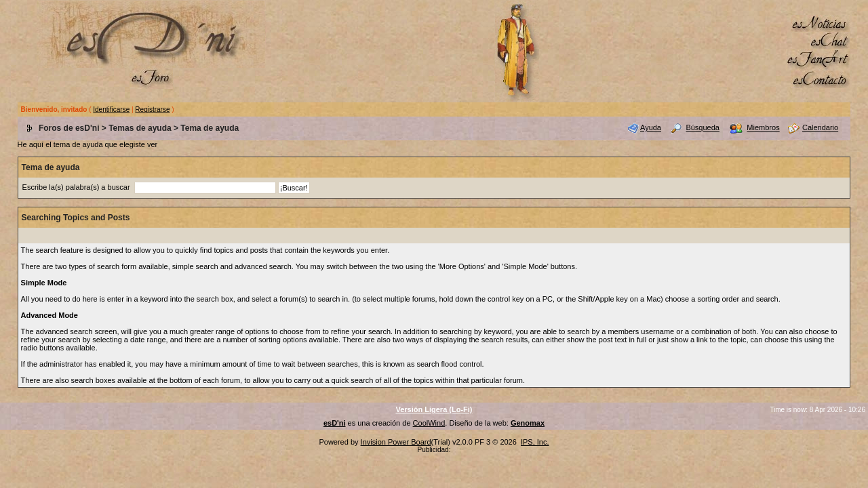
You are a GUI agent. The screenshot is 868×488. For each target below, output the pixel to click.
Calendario (820, 128)
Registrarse (152, 109)
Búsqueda (703, 128)
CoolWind (429, 423)
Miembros (763, 128)
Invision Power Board (396, 442)
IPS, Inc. (535, 442)
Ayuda (651, 128)
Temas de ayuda (140, 128)
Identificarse (111, 109)
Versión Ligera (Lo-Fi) (434, 409)
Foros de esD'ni (69, 128)
